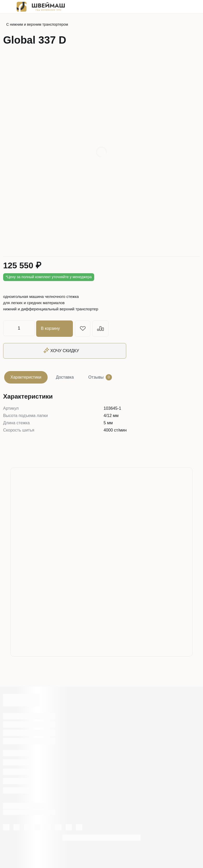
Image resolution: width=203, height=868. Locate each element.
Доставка (65, 376)
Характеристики (26, 376)
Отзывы (100, 377)
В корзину (55, 328)
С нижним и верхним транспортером (37, 24)
